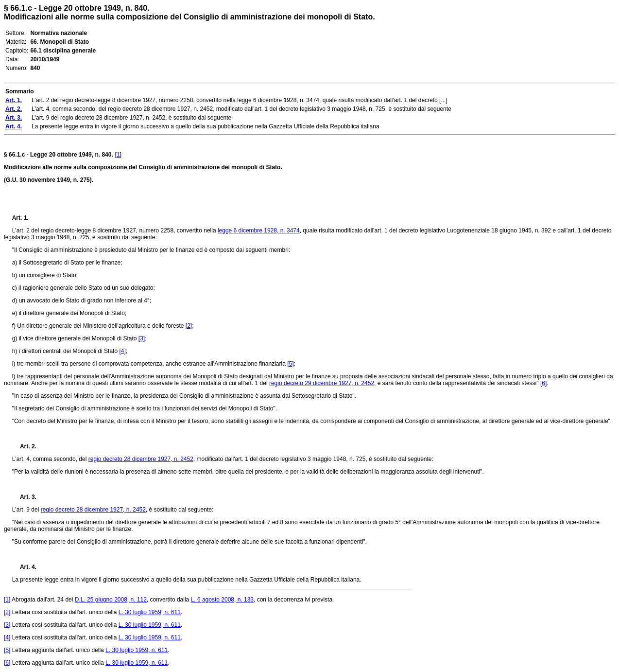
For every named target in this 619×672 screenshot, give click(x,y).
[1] (118, 155)
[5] (290, 364)
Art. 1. (20, 218)
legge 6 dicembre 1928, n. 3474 (259, 230)
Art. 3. (24, 497)
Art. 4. (24, 567)
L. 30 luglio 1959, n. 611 (150, 612)
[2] (189, 326)
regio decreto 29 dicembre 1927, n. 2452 (322, 383)
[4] (122, 351)
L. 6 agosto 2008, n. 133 (222, 600)
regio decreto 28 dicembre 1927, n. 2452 (141, 459)
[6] (543, 383)
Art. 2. (24, 446)
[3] (142, 338)
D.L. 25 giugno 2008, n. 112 (111, 600)
